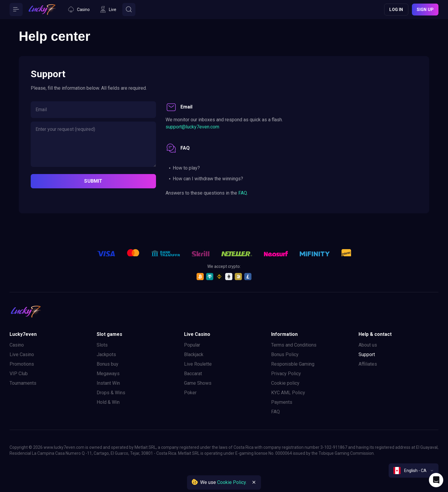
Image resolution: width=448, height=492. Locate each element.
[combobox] (414, 471)
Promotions (22, 364)
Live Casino (22, 354)
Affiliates (368, 364)
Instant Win (108, 383)
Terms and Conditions (294, 345)
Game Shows (198, 383)
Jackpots (106, 354)
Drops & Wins (111, 393)
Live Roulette (198, 364)
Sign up (425, 10)
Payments (282, 402)
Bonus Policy (285, 354)
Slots (102, 345)
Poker (190, 393)
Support (367, 354)
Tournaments (23, 383)
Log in (396, 10)
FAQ (243, 193)
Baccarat (193, 374)
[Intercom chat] (436, 480)
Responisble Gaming (293, 364)
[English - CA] (414, 471)
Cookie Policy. (232, 482)
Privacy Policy (286, 374)
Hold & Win (108, 402)
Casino (17, 345)
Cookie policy (285, 383)
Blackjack (194, 354)
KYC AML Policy (288, 393)
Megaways (108, 374)
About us (368, 345)
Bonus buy (108, 364)
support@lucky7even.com (192, 127)
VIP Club (19, 374)
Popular (192, 345)
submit (93, 181)
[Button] (16, 10)
